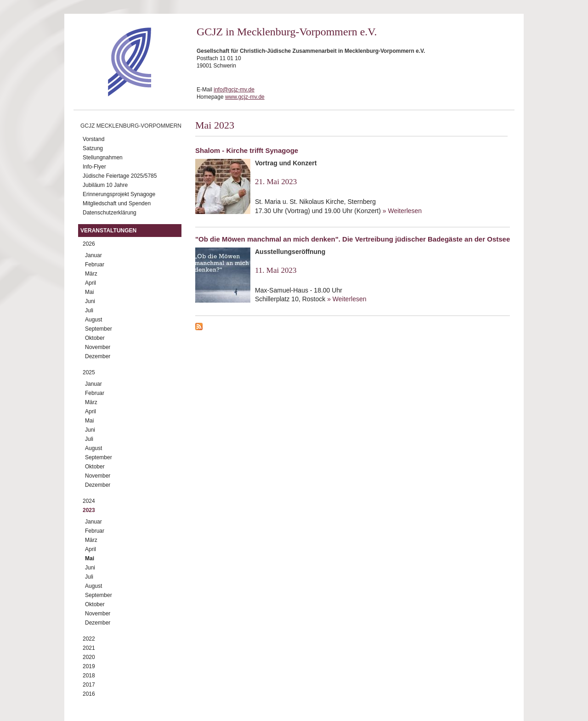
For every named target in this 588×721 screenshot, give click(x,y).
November (98, 347)
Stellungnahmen (103, 158)
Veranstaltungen (108, 231)
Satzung (93, 148)
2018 (89, 676)
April (90, 283)
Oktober (95, 338)
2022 (89, 639)
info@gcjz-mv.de (234, 90)
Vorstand (93, 139)
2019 (89, 666)
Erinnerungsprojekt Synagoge (119, 194)
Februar (95, 265)
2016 (89, 694)
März (91, 274)
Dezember (98, 356)
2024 (89, 501)
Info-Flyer (94, 167)
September (99, 329)
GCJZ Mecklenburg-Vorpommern (131, 126)
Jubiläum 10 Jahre (105, 185)
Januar (93, 255)
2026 (89, 244)
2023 (89, 510)
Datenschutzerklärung (110, 213)
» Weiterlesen (402, 211)
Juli (89, 310)
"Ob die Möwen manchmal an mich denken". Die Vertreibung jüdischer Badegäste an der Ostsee (353, 239)
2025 (89, 372)
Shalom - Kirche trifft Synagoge (247, 150)
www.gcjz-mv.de (245, 97)
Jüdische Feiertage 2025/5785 (120, 176)
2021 (89, 648)
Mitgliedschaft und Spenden (117, 203)
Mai (89, 292)
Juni (90, 301)
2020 (89, 657)
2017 (89, 685)
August (93, 320)
